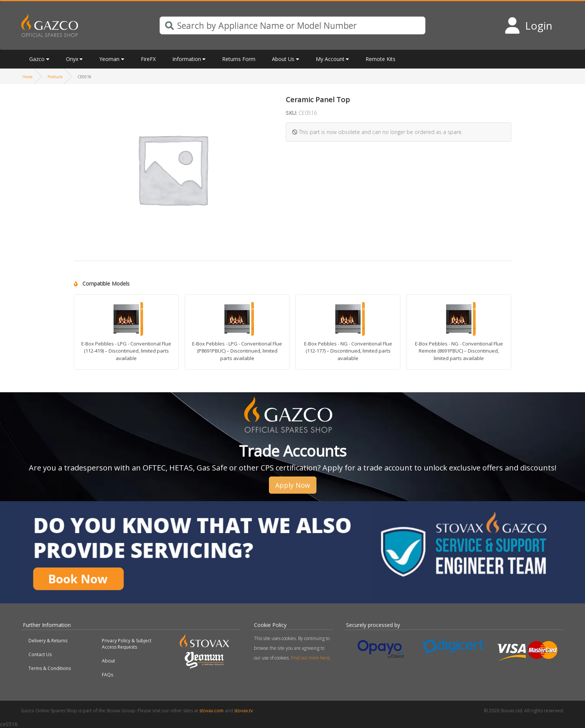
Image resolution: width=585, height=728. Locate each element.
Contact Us (40, 654)
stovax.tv (243, 711)
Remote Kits (381, 59)
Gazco (37, 59)
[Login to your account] (528, 25)
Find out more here (310, 658)
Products (55, 77)
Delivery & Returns (48, 641)
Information (187, 59)
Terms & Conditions (50, 668)
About (108, 661)
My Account (330, 59)
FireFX (148, 59)
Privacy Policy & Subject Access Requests (127, 644)
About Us (283, 59)
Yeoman (109, 59)
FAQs (107, 675)
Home (28, 77)
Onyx (72, 59)
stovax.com (211, 711)
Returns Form (239, 59)
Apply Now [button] (293, 485)
